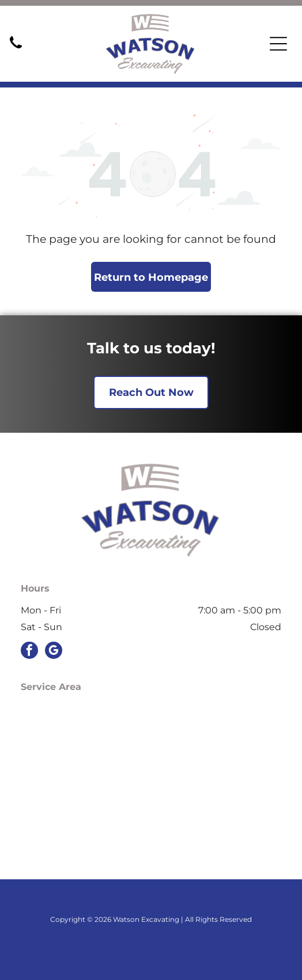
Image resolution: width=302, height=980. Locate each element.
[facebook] (29, 652)
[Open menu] (278, 44)
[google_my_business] (54, 652)
